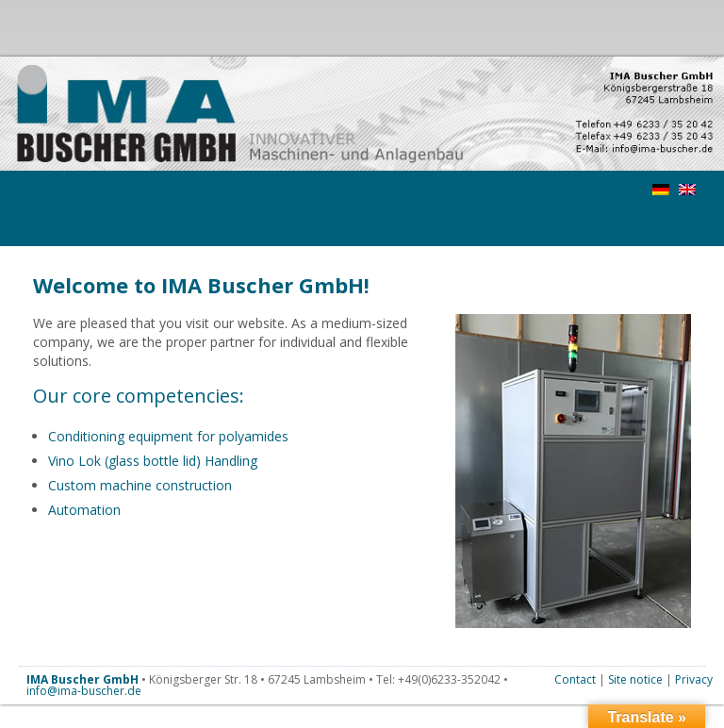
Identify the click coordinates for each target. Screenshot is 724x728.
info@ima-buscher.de (84, 691)
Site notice (635, 679)
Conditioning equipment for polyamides (168, 436)
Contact (575, 679)
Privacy (694, 679)
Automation (84, 510)
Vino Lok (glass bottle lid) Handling (153, 461)
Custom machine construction (140, 485)
